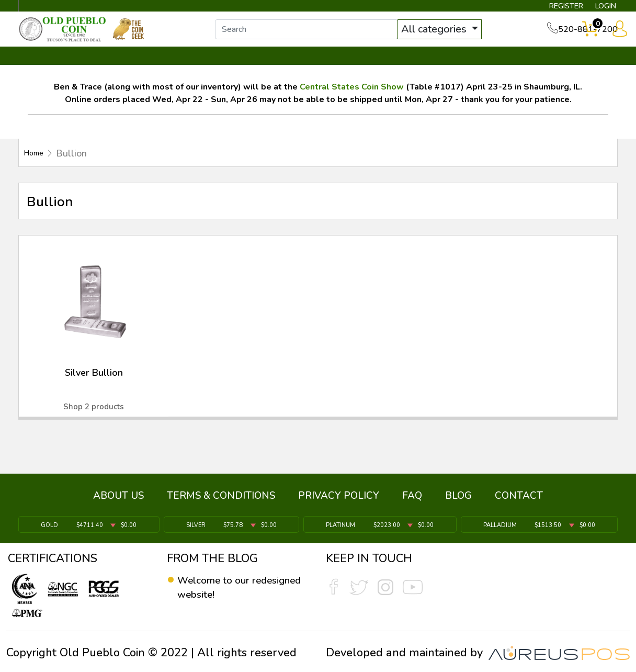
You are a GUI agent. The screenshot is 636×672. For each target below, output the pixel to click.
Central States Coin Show (352, 97)
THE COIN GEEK (356, 66)
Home (37, 163)
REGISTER (550, 8)
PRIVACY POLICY (339, 500)
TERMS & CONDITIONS (221, 500)
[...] (317, 36)
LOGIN (598, 8)
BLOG (458, 500)
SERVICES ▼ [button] (447, 66)
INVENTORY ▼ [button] (131, 66)
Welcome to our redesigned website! (229, 588)
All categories (446, 35)
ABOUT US (118, 500)
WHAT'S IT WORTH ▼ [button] (242, 66)
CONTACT (582, 66)
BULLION (52, 66)
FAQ (412, 500)
